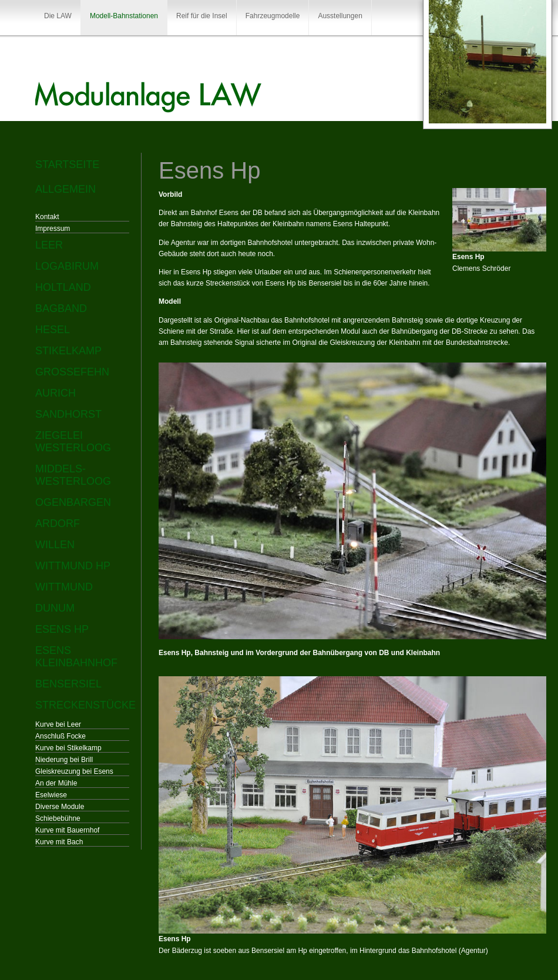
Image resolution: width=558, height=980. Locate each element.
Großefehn (72, 372)
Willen (55, 545)
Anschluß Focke (60, 736)
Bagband (61, 308)
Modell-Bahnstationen (124, 16)
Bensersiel (68, 684)
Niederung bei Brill (64, 760)
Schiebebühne (58, 818)
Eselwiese (51, 795)
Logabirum (67, 266)
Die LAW (58, 16)
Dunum (55, 608)
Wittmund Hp (73, 566)
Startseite (67, 165)
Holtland (63, 287)
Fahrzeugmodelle (273, 16)
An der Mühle (56, 783)
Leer (49, 245)
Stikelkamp (68, 351)
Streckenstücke (82, 705)
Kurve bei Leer (58, 724)
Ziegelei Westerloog (73, 442)
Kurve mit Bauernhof (67, 830)
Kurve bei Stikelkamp (68, 748)
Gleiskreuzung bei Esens (74, 771)
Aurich (56, 393)
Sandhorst (68, 414)
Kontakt (47, 217)
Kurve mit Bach (59, 842)
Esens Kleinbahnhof (76, 657)
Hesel (53, 330)
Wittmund (64, 587)
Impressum (53, 229)
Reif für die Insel (202, 16)
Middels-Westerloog (73, 475)
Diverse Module (60, 807)
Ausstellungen (340, 16)
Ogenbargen (73, 502)
